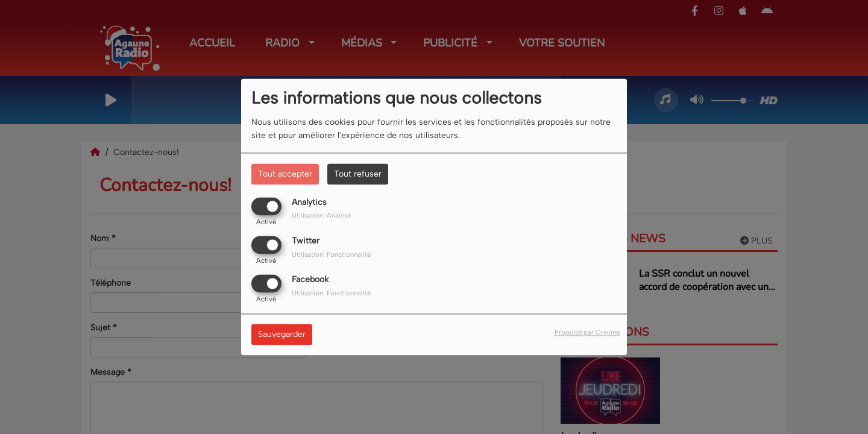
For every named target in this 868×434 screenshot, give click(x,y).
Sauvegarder (282, 335)
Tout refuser (358, 174)
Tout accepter (285, 174)
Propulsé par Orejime (587, 333)
